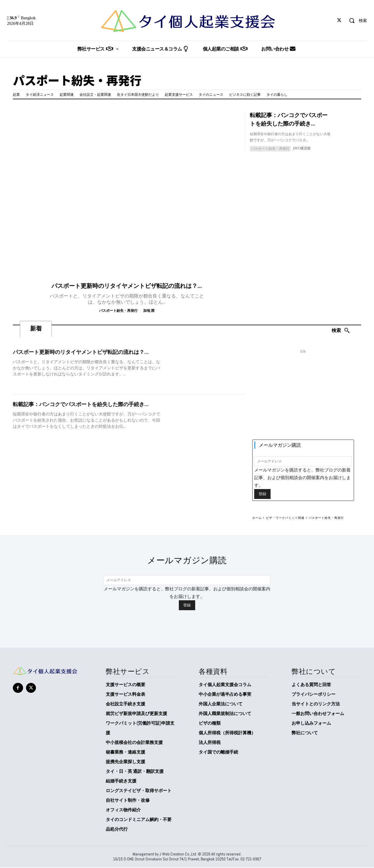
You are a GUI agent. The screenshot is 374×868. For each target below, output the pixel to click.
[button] (356, 20)
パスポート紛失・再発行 (118, 311)
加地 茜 (149, 311)
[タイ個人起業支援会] (187, 21)
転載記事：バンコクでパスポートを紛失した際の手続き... (81, 405)
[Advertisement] (303, 397)
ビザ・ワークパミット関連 (285, 518)
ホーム (257, 518)
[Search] (341, 331)
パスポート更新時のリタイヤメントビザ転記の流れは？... (127, 286)
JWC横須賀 (302, 148)
